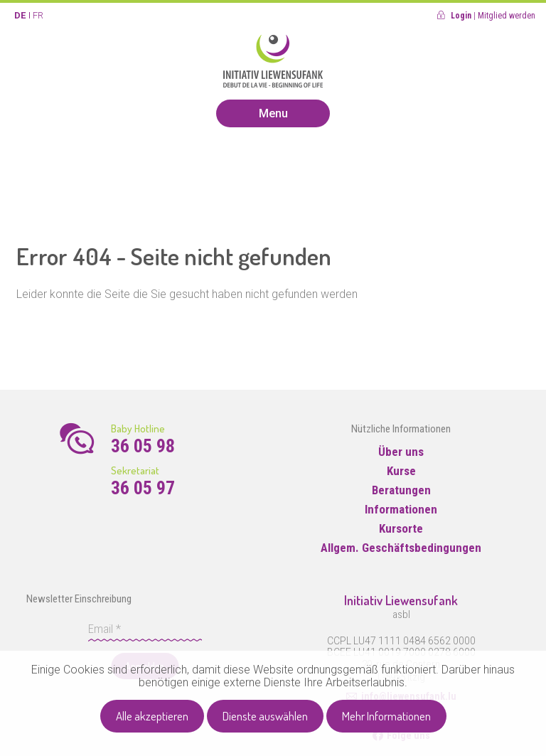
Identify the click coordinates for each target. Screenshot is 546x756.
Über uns (401, 452)
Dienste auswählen (265, 716)
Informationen (401, 509)
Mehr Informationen (386, 716)
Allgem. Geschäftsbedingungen (401, 548)
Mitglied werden (507, 16)
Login (461, 16)
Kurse (401, 471)
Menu (273, 113)
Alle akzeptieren (152, 716)
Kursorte (401, 528)
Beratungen (401, 490)
